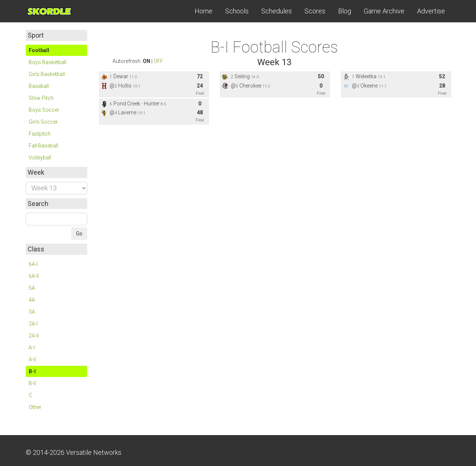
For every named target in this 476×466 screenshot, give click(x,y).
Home (204, 11)
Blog (345, 11)
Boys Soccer (44, 110)
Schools (237, 11)
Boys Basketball (48, 62)
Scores (315, 11)
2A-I (33, 324)
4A (32, 300)
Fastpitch (40, 134)
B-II (32, 383)
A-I (32, 348)
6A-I (33, 264)
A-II (32, 359)
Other (35, 407)
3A (32, 312)
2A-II (34, 336)
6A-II (34, 276)
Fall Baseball (43, 146)
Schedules (277, 11)
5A (32, 288)
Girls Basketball (47, 74)
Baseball (39, 86)
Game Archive (384, 11)
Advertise (431, 11)
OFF (158, 61)
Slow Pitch (41, 98)
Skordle (54, 11)
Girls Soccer (43, 122)
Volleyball (40, 158)
